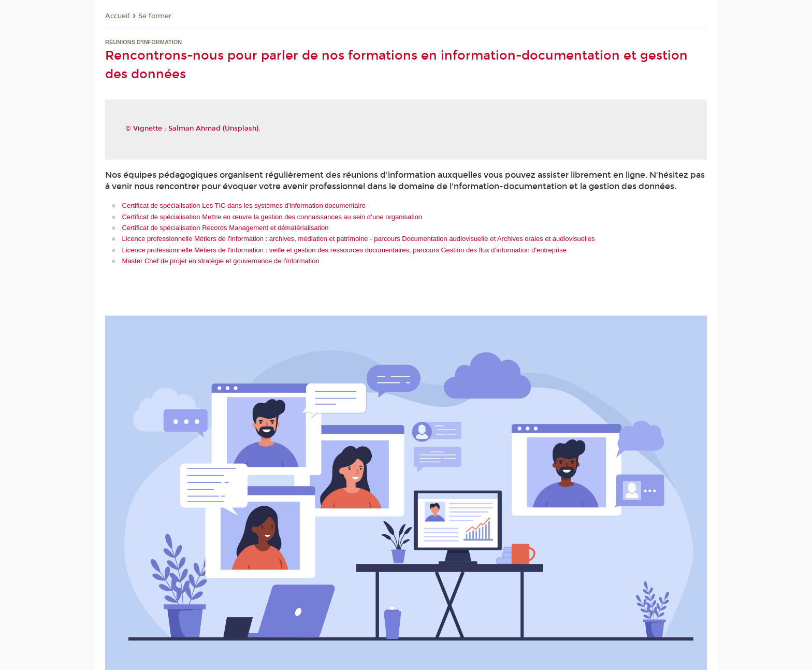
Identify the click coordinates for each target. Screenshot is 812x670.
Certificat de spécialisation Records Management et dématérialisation (226, 228)
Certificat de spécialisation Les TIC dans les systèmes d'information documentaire (244, 205)
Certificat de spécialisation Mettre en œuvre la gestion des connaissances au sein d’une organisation (272, 217)
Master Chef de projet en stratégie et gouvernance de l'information (221, 261)
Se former (155, 16)
